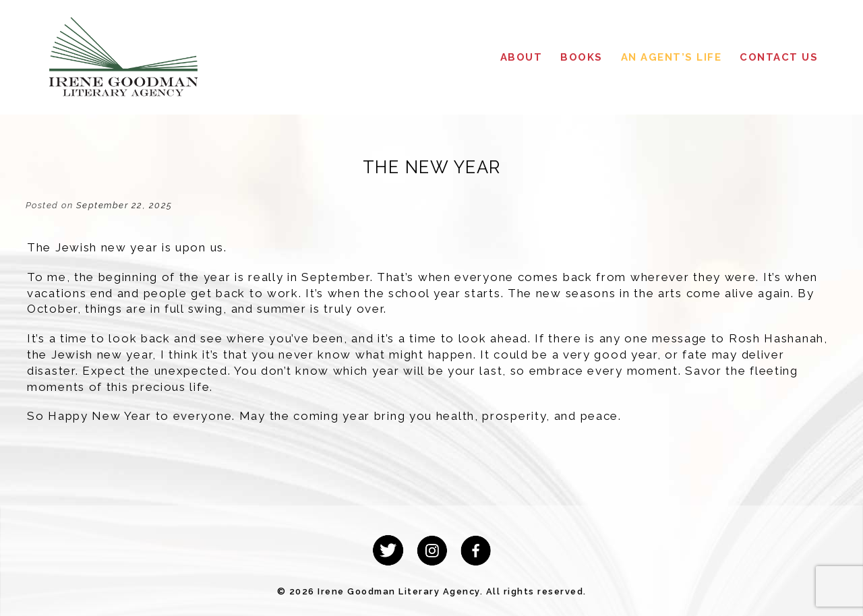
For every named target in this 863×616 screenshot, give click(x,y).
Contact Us (779, 57)
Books (582, 57)
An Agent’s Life (672, 57)
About (522, 57)
